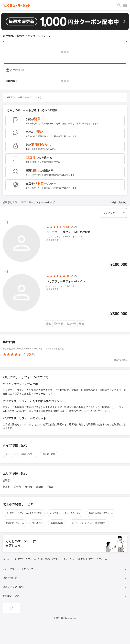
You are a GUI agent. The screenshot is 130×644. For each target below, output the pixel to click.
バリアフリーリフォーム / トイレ (65, 513)
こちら (69, 175)
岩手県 (6, 480)
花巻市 (17, 487)
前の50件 (59, 324)
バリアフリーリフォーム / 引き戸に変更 (24, 513)
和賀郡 (51, 487)
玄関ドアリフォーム (15, 523)
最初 (49, 324)
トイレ (9, 454)
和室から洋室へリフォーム (101, 513)
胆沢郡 (40, 487)
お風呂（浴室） (27, 454)
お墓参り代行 (57, 523)
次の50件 (71, 324)
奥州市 (29, 487)
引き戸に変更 (49, 454)
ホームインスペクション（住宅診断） (89, 523)
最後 (81, 324)
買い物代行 (37, 523)
